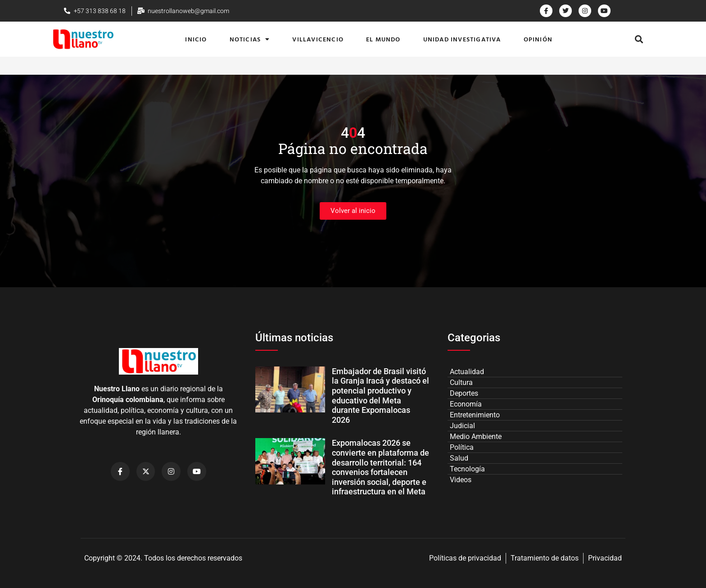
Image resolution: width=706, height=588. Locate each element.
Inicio (196, 39)
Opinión (538, 39)
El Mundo (383, 39)
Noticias (250, 39)
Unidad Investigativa (462, 39)
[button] (639, 39)
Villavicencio (318, 39)
